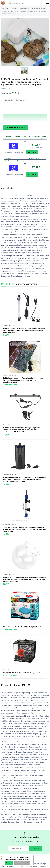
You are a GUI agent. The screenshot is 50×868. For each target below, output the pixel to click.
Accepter (9, 863)
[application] (25, 113)
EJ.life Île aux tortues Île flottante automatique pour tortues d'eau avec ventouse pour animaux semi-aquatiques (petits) (23, 380)
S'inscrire (36, 849)
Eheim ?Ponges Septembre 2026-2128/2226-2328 (22, 627)
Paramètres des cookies (22, 863)
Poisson (14, 9)
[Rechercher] (39, 3)
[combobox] (23, 3)
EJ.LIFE (9, 89)
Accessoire (23, 9)
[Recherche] (23, 3)
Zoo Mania (5, 9)
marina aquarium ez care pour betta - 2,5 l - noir (22, 673)
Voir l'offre (32, 152)
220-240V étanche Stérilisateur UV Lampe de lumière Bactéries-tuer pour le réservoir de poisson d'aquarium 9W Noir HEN (25, 529)
